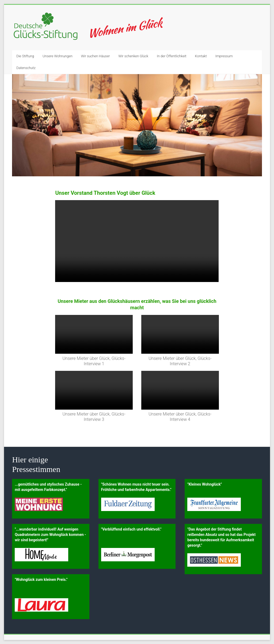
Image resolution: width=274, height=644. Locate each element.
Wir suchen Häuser (96, 56)
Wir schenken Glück (134, 56)
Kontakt (201, 56)
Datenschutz (26, 68)
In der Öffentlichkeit (172, 56)
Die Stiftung (25, 56)
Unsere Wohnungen (58, 56)
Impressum (224, 56)
